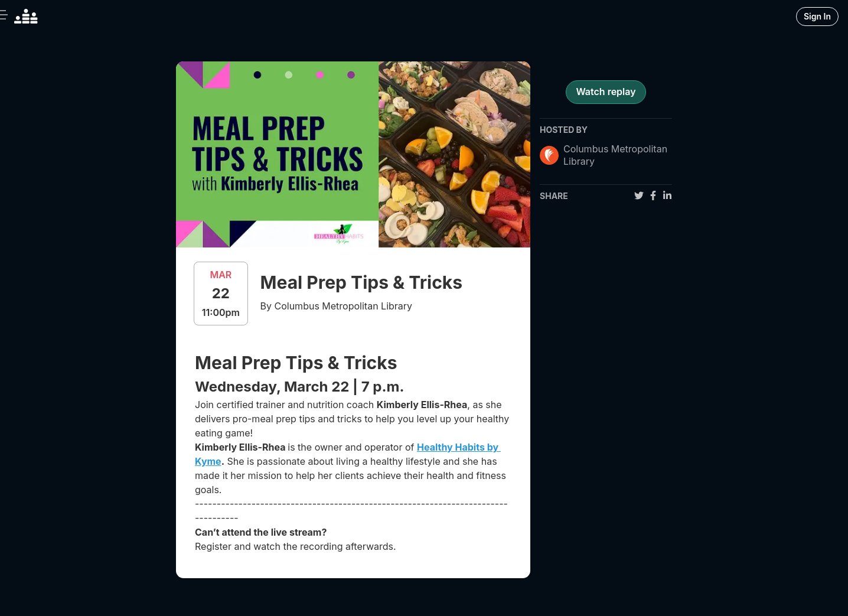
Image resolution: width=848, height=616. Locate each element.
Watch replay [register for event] (606, 92)
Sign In (817, 16)
